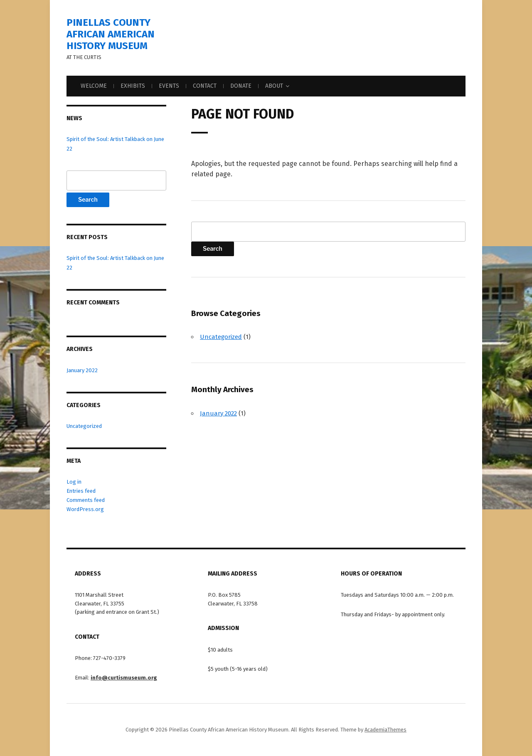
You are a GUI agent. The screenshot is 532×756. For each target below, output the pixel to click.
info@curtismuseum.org (124, 678)
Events (169, 86)
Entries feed (81, 491)
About (274, 86)
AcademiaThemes (385, 730)
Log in (74, 482)
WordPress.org (85, 509)
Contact (205, 86)
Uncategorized (84, 426)
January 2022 (82, 370)
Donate (241, 86)
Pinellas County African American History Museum (111, 34)
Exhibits (133, 86)
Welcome (94, 86)
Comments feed (86, 500)
